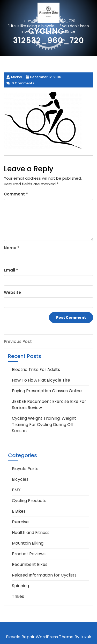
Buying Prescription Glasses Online (47, 391)
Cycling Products (29, 501)
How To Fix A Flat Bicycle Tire (41, 380)
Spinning (20, 586)
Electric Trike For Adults (36, 370)
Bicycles (20, 479)
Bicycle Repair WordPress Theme (40, 637)
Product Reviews (29, 554)
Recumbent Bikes (30, 564)
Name (12, 248)
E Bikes (19, 511)
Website (12, 292)
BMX (16, 490)
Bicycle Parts (25, 469)
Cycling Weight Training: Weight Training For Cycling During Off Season (44, 425)
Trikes (18, 596)
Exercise (20, 522)
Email (11, 270)
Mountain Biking (28, 543)
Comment (16, 194)
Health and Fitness (31, 533)
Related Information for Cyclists (44, 575)
